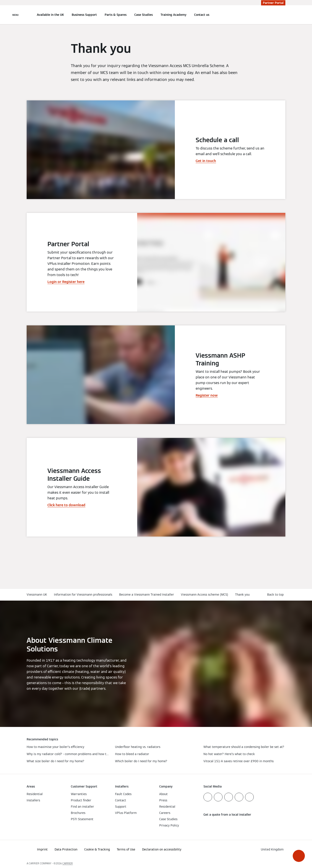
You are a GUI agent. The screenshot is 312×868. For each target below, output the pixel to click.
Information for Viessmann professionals (83, 595)
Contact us (202, 15)
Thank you (242, 595)
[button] (299, 856)
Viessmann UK (37, 595)
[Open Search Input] (283, 15)
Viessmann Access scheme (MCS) (205, 595)
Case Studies (144, 15)
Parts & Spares (116, 15)
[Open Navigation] (15, 15)
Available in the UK (50, 15)
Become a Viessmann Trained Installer (147, 595)
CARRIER (68, 863)
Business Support (84, 15)
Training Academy (173, 15)
